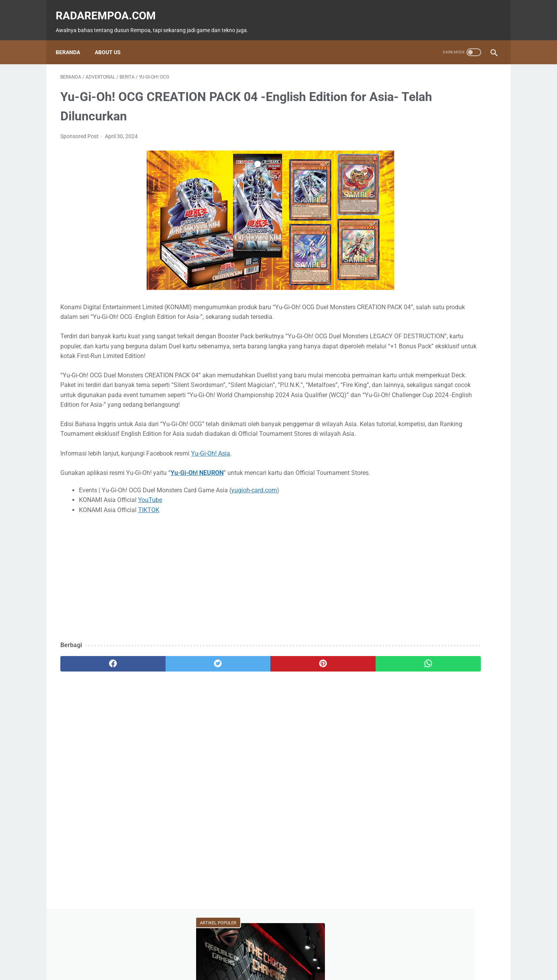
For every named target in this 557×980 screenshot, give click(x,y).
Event (437, 329)
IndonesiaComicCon (415, 358)
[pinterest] (243, 706)
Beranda (73, 41)
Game (399, 314)
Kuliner (440, 344)
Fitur (437, 314)
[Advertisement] (207, 620)
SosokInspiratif (409, 373)
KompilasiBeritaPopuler (417, 388)
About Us (112, 41)
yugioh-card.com (254, 532)
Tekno (399, 329)
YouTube (150, 542)
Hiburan (400, 344)
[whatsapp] (316, 706)
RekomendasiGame (413, 403)
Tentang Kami (330, 952)
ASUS (472, 329)
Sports (478, 344)
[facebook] (97, 706)
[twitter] (170, 706)
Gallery (469, 358)
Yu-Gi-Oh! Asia (211, 486)
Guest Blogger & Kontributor (272, 952)
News (474, 314)
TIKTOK (149, 552)
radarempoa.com (110, 8)
